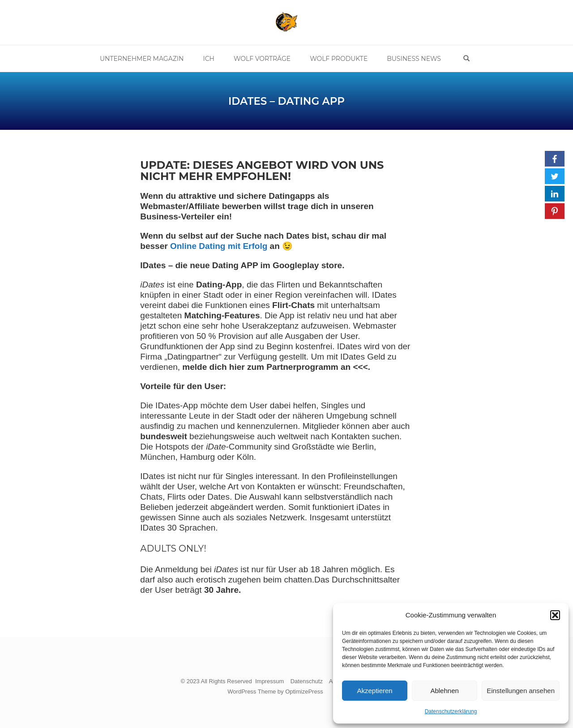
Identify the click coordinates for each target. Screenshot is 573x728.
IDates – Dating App (286, 101)
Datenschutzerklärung (451, 711)
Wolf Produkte (339, 59)
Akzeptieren (374, 691)
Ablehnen (444, 691)
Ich (209, 59)
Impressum (269, 681)
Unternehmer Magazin (142, 59)
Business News (414, 59)
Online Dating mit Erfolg (219, 246)
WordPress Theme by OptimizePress (275, 692)
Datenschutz (307, 681)
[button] (555, 615)
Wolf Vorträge (262, 59)
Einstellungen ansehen (521, 691)
